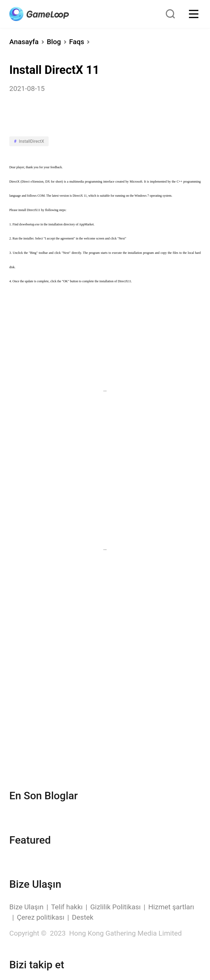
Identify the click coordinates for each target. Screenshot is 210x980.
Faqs (77, 42)
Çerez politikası (41, 917)
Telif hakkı (67, 907)
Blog (54, 42)
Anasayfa (24, 42)
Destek (83, 917)
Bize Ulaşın (26, 907)
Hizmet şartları (171, 907)
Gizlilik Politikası (115, 907)
